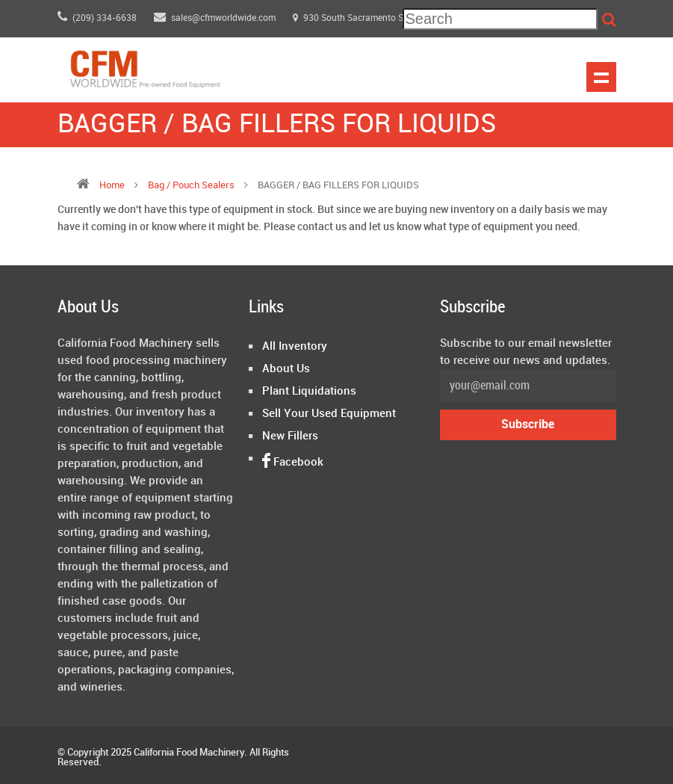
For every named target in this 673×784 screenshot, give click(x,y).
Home (112, 185)
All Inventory (295, 347)
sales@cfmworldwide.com (216, 18)
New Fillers (290, 436)
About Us (286, 369)
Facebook (293, 463)
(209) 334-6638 (97, 18)
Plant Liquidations (309, 392)
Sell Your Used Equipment (329, 414)
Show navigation (601, 77)
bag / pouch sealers (192, 185)
